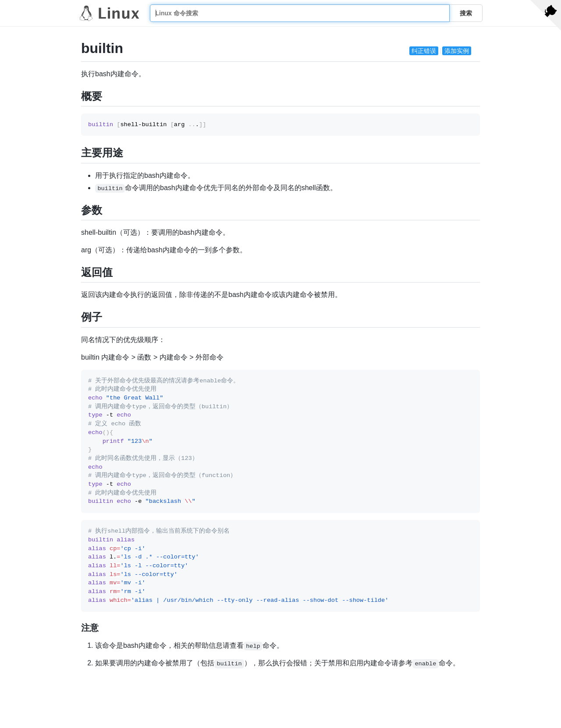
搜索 (466, 13)
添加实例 (457, 51)
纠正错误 (424, 51)
